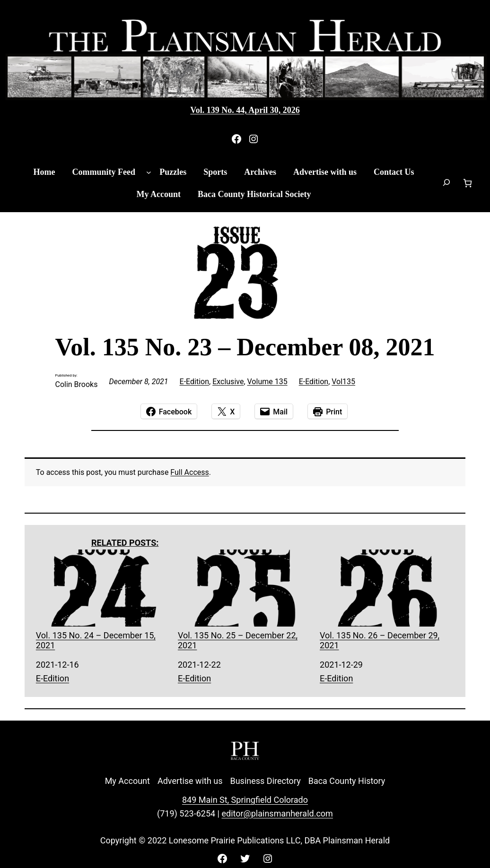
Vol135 (343, 382)
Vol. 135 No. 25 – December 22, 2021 (245, 600)
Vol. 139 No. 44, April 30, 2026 (245, 110)
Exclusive (228, 382)
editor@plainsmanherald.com (277, 813)
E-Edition (194, 382)
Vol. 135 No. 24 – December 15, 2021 (103, 600)
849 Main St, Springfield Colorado (245, 800)
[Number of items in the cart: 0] (468, 183)
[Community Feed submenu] (149, 172)
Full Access (189, 472)
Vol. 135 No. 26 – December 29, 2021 (387, 600)
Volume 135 (267, 382)
